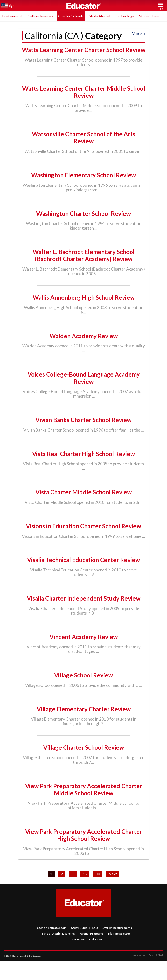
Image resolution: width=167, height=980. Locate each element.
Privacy (150, 974)
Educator (84, 6)
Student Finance (152, 16)
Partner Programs (90, 953)
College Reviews (40, 16)
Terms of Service (138, 974)
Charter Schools (71, 16)
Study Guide (78, 947)
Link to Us (94, 959)
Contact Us (76, 959)
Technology (125, 16)
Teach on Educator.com (51, 947)
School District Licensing (57, 953)
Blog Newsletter (118, 953)
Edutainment (12, 16)
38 (98, 893)
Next (113, 893)
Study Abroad (100, 16)
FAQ (94, 947)
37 (85, 893)
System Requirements (116, 947)
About (160, 974)
